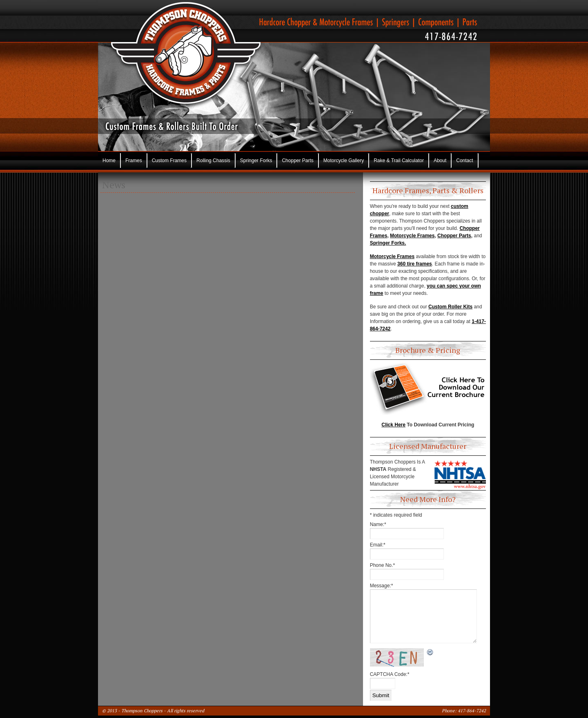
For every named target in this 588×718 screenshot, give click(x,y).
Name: (378, 524)
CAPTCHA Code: (390, 674)
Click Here (393, 425)
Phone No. (382, 565)
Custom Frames (169, 161)
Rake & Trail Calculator (399, 161)
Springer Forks (256, 161)
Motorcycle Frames (412, 236)
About (440, 161)
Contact (464, 161)
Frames (134, 161)
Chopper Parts (297, 161)
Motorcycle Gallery (344, 161)
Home (109, 161)
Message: (382, 586)
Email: (378, 545)
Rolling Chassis (213, 161)
